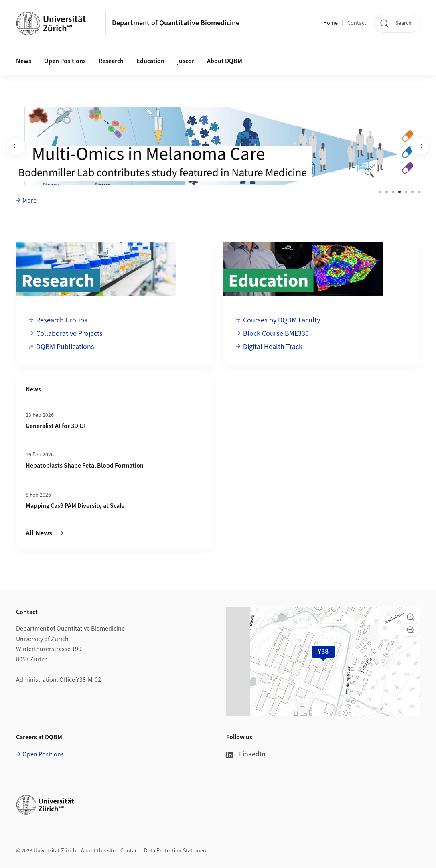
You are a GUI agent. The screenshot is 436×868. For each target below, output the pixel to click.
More (29, 201)
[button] (410, 617)
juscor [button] (186, 61)
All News (45, 533)
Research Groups (62, 320)
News (24, 61)
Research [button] (111, 61)
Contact (357, 23)
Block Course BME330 (276, 334)
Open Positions (65, 61)
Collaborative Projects (69, 334)
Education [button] (150, 61)
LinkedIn (246, 754)
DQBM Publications (65, 347)
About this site (98, 851)
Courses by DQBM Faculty (282, 320)
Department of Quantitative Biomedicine (176, 23)
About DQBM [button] (225, 61)
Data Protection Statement (176, 851)
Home (331, 23)
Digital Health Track (273, 347)
